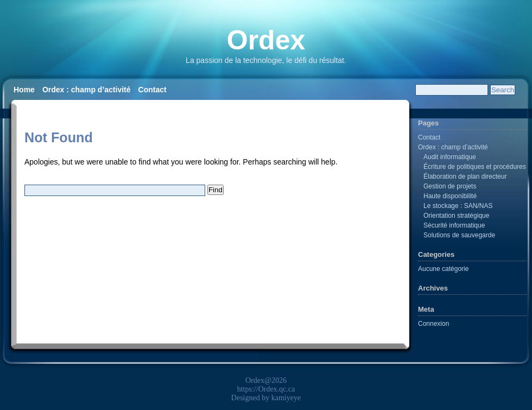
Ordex (266, 40)
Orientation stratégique (456, 216)
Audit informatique (450, 157)
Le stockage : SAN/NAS (458, 206)
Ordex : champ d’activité (87, 90)
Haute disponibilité (450, 196)
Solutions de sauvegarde (459, 235)
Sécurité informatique (454, 225)
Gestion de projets (450, 186)
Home (24, 90)
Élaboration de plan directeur (465, 176)
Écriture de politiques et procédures (475, 167)
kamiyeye (286, 398)
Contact (153, 90)
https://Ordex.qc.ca (266, 389)
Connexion (433, 324)
